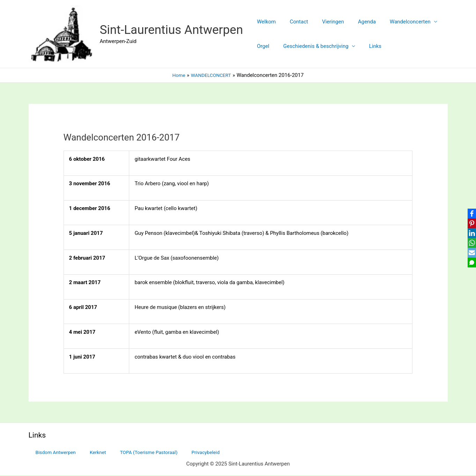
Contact (294, 22)
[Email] (469, 254)
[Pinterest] (469, 222)
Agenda (355, 22)
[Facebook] (469, 212)
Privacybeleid (185, 453)
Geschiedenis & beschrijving (311, 46)
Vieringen (324, 22)
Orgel (261, 46)
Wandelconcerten (394, 22)
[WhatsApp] (469, 243)
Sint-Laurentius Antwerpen (171, 30)
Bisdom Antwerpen (51, 453)
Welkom (265, 22)
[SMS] (469, 264)
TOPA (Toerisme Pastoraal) (133, 453)
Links (367, 46)
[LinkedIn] (469, 233)
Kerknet (87, 453)
